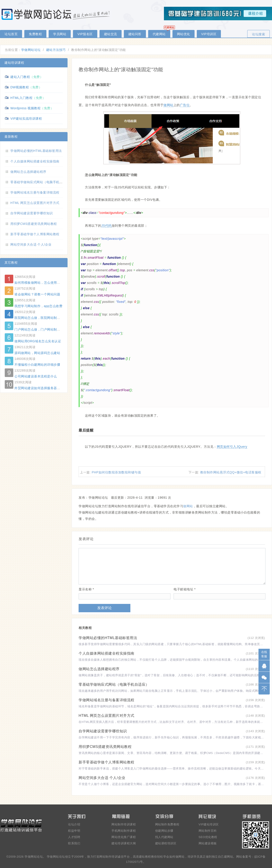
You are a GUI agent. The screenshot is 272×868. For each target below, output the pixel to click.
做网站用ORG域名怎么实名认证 (38, 341)
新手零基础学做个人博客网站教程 (107, 762)
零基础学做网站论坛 (56, 14)
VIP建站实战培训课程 (26, 119)
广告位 (185, 105)
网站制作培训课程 (124, 824)
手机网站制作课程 (124, 831)
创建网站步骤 (164, 831)
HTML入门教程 (21, 98)
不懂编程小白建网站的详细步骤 (37, 365)
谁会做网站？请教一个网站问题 (37, 294)
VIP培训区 (209, 34)
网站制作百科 (208, 831)
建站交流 (111, 34)
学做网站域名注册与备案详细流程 (107, 700)
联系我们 (74, 843)
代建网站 (159, 34)
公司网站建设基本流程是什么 (36, 376)
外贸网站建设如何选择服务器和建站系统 (44, 388)
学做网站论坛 (31, 50)
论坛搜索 (258, 34)
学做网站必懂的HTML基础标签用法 (108, 638)
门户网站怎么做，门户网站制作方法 (41, 329)
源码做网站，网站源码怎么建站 (37, 353)
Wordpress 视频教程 (25, 108)
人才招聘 (74, 837)
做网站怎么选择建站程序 (99, 669)
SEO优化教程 (208, 837)
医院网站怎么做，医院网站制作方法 (41, 318)
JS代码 (107, 226)
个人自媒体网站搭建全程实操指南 (107, 653)
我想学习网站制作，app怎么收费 (38, 306)
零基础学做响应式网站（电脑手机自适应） (114, 684)
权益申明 (74, 831)
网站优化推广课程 (124, 837)
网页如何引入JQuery (232, 447)
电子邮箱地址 (185, 589)
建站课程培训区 (166, 843)
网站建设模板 (208, 843)
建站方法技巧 (56, 50)
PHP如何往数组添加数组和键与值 (116, 472)
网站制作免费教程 (167, 824)
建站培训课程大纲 (124, 843)
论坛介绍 (74, 824)
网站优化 (184, 34)
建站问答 (135, 34)
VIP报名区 (85, 34)
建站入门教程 (20, 77)
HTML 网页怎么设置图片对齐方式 (107, 716)
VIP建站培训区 (209, 824)
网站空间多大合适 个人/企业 (102, 778)
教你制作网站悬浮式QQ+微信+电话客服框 (231, 472)
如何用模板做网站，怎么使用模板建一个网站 (47, 283)
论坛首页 (11, 34)
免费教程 (35, 34)
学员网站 (60, 34)
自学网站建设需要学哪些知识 (103, 731)
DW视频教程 (20, 87)
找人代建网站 (164, 837)
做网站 (168, 105)
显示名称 (86, 589)
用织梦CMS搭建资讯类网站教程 (105, 747)
